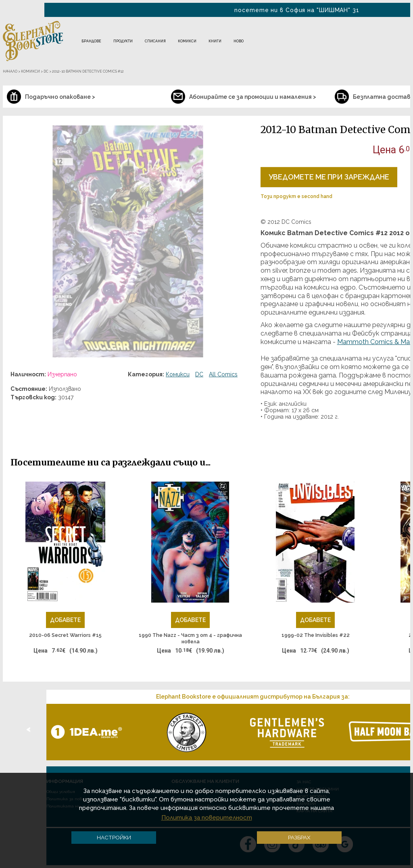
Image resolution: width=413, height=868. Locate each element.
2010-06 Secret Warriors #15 (65, 635)
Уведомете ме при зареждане (329, 177)
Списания (155, 41)
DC (199, 374)
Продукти (123, 41)
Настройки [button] (114, 837)
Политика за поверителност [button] (207, 818)
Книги (215, 41)
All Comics (223, 374)
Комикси (187, 41)
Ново (239, 41)
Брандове (91, 41)
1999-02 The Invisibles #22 (316, 635)
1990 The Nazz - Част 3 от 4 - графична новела (190, 638)
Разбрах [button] (299, 837)
